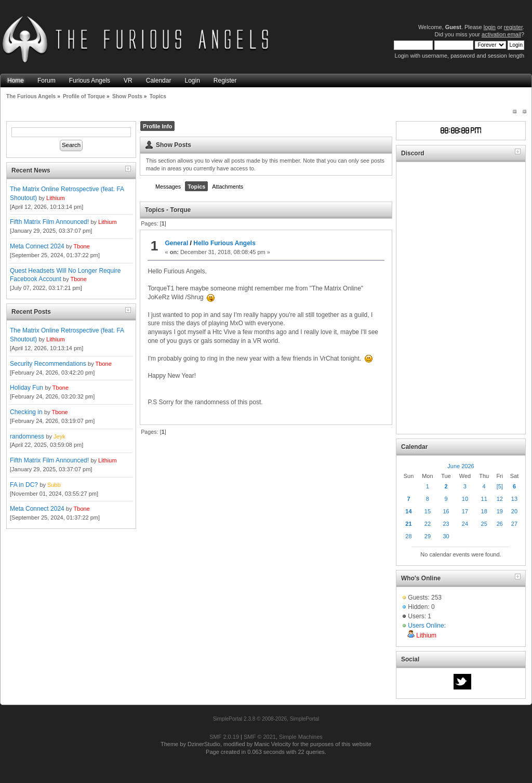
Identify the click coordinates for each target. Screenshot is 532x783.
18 (484, 511)
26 (500, 524)
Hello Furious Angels (224, 243)
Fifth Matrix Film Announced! (49, 222)
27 (514, 524)
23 (446, 524)
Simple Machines (301, 737)
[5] (500, 486)
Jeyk (59, 436)
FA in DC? (24, 485)
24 (465, 524)
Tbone (82, 246)
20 (514, 511)
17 (465, 511)
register (513, 27)
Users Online (426, 626)
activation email (501, 34)
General (177, 243)
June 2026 (461, 466)
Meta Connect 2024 (37, 246)
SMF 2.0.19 (224, 737)
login (490, 27)
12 (500, 499)
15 (428, 511)
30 (446, 536)
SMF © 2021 (260, 737)
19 (500, 511)
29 (428, 536)
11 (484, 499)
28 (408, 536)
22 (428, 524)
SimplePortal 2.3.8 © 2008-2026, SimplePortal (266, 719)
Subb (54, 485)
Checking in (26, 412)
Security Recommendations (48, 364)
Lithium (55, 198)
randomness (27, 436)
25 (484, 524)
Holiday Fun (26, 388)
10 (465, 499)
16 (446, 511)
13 (514, 499)
